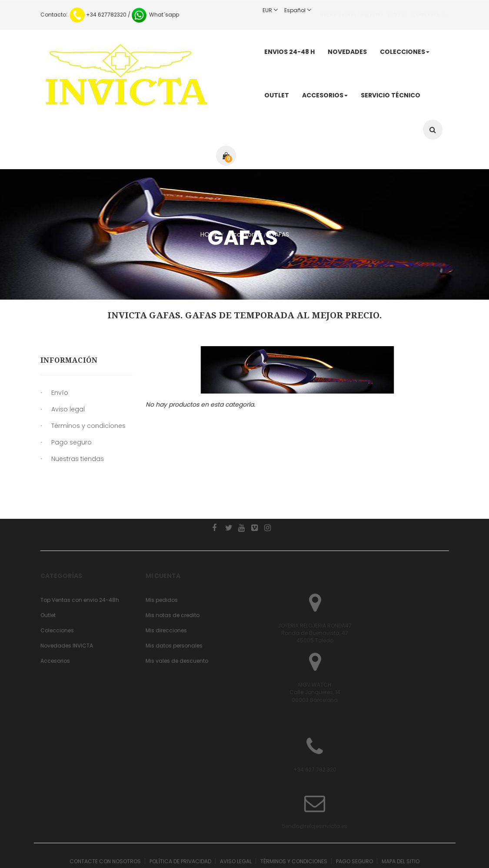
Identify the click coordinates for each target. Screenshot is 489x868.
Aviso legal (68, 412)
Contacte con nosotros (105, 835)
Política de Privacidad (180, 835)
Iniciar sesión (338, 10)
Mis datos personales (174, 619)
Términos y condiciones (88, 429)
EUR (273, 10)
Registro (372, 10)
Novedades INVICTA (67, 619)
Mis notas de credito (173, 589)
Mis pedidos (162, 573)
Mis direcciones (166, 604)
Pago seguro (72, 445)
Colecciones (57, 604)
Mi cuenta (163, 549)
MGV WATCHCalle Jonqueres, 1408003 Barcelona (315, 666)
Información (69, 360)
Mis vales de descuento (177, 634)
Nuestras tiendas (78, 462)
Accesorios (55, 634)
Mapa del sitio (401, 835)
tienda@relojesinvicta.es (104, 800)
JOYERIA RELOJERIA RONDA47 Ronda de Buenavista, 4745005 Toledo (315, 606)
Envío (60, 396)
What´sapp (155, 15)
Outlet (48, 589)
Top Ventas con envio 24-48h (80, 573)
